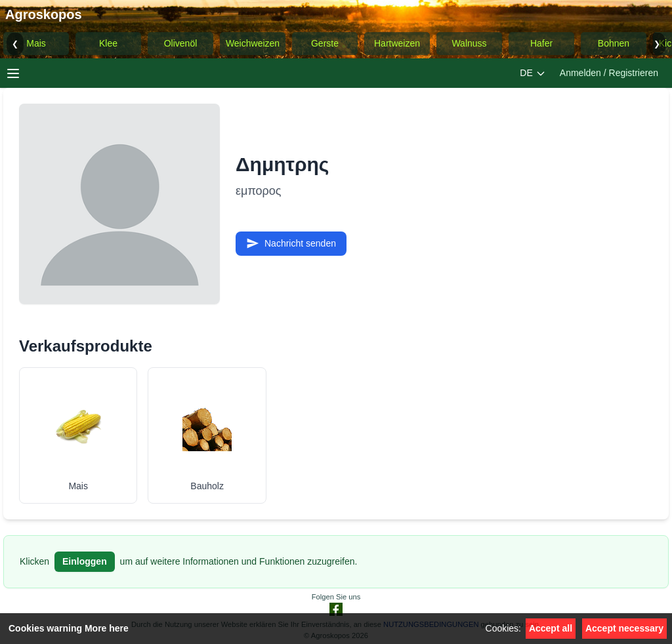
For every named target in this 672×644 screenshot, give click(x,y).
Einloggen (85, 561)
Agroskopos (44, 14)
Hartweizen (397, 43)
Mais (36, 43)
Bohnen (614, 43)
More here (107, 628)
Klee (108, 43)
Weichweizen (253, 43)
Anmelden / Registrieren (609, 73)
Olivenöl (181, 43)
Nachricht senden (291, 243)
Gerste (325, 43)
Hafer (541, 43)
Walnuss (469, 43)
